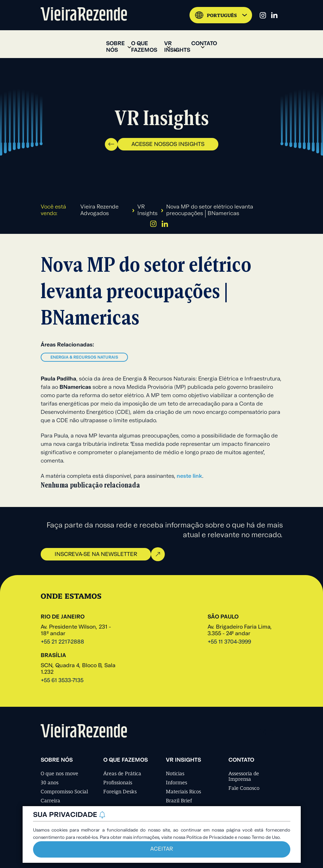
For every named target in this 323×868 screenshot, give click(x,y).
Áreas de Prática (122, 773)
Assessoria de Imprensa (244, 776)
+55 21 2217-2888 (62, 642)
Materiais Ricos (183, 792)
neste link (189, 476)
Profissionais (118, 783)
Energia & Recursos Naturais (84, 358)
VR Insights (147, 210)
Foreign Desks (120, 792)
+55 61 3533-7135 (62, 681)
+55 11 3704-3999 (229, 642)
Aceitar (161, 849)
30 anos (50, 783)
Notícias (175, 773)
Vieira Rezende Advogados (99, 210)
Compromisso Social (64, 792)
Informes (176, 783)
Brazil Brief (179, 801)
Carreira (50, 801)
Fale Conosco (244, 788)
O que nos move (59, 773)
